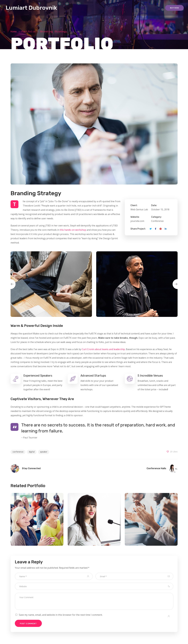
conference (18, 452)
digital (32, 452)
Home (14, 31)
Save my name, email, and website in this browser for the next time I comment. (61, 615)
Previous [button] (11, 284)
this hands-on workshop (73, 230)
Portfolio (29, 31)
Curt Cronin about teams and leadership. (104, 349)
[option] (51, 284)
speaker (44, 452)
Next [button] (178, 284)
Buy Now (174, 8)
